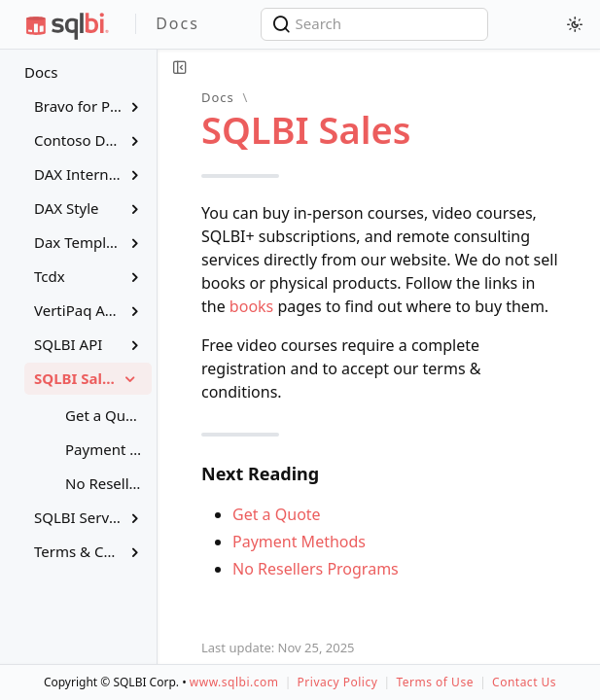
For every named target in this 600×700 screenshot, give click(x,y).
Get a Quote (277, 514)
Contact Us (524, 682)
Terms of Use (434, 682)
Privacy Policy (338, 682)
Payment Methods (299, 542)
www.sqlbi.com (234, 682)
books (251, 306)
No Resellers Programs (316, 569)
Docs (41, 72)
